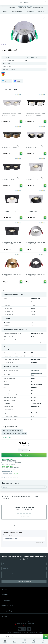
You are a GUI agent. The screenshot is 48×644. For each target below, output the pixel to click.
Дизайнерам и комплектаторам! (10, 467)
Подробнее (18, 462)
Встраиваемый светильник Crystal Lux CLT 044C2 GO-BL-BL (11, 147)
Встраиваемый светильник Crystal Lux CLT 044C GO (11, 275)
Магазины (24, 589)
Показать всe (7, 437)
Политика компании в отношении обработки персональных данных (24, 632)
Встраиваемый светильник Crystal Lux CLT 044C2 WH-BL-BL (35, 114)
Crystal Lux (35, 370)
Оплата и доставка (24, 605)
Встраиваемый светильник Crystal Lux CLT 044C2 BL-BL (11, 179)
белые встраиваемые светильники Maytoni (14, 434)
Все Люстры (24, 2)
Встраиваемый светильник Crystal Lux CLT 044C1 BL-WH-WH (35, 211)
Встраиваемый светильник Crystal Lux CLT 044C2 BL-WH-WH (35, 147)
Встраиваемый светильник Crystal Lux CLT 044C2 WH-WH (11, 114)
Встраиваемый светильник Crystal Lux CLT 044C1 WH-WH (35, 179)
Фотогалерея (24, 600)
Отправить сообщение (24, 581)
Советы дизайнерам (24, 611)
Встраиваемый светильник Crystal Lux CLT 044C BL (35, 275)
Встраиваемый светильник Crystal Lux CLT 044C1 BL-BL (11, 243)
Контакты (24, 616)
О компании (24, 594)
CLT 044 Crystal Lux (30, 58)
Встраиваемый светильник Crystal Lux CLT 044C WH (35, 243)
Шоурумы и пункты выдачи (9, 460)
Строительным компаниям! (9, 469)
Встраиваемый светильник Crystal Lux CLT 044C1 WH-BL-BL (11, 211)
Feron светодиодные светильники (12, 430)
